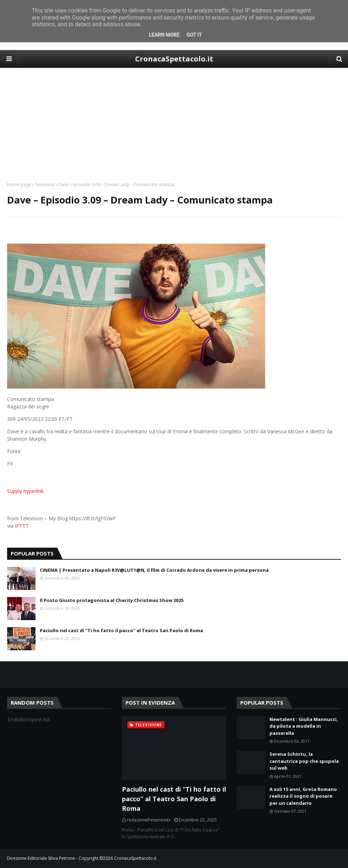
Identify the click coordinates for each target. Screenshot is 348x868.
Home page (19, 185)
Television (45, 185)
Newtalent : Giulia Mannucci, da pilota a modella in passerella (304, 726)
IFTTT (22, 526)
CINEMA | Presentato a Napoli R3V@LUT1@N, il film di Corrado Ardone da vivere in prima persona (154, 570)
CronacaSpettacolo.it (174, 59)
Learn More (164, 35)
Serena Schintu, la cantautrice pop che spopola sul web (304, 761)
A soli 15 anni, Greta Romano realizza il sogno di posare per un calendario (303, 796)
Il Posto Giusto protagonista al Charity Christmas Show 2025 (112, 600)
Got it (194, 35)
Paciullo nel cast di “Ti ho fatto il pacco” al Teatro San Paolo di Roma (121, 630)
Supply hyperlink (25, 491)
